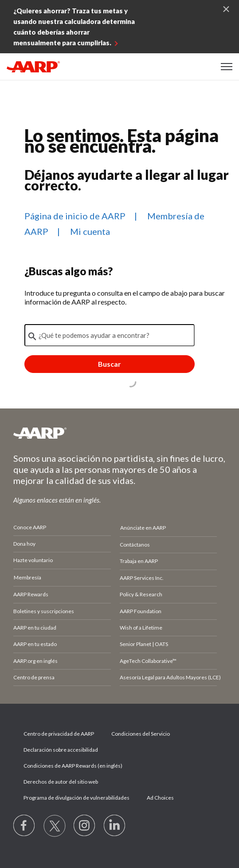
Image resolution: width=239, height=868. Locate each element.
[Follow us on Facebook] (24, 826)
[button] (227, 67)
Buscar (110, 364)
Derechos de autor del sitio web (61, 782)
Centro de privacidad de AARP (59, 734)
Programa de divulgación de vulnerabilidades (76, 798)
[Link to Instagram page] (85, 826)
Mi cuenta (90, 231)
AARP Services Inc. (142, 578)
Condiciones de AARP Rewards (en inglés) (73, 766)
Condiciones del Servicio (141, 734)
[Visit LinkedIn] (115, 826)
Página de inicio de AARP (75, 216)
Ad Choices (160, 798)
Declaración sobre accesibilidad (61, 750)
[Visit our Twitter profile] (55, 826)
